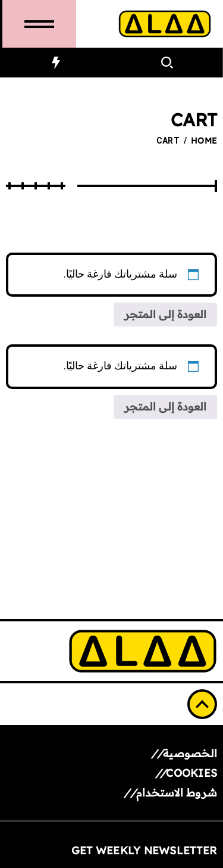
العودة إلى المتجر (165, 314)
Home (204, 141)
